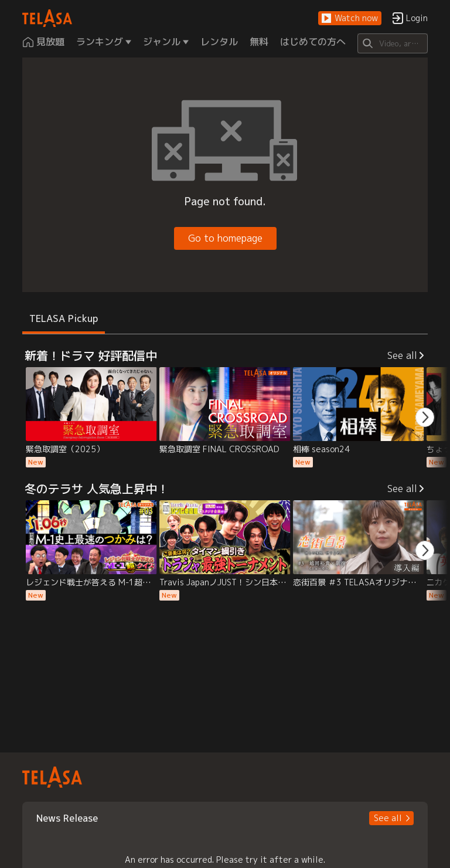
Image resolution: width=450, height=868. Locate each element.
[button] (350, 18)
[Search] (392, 43)
